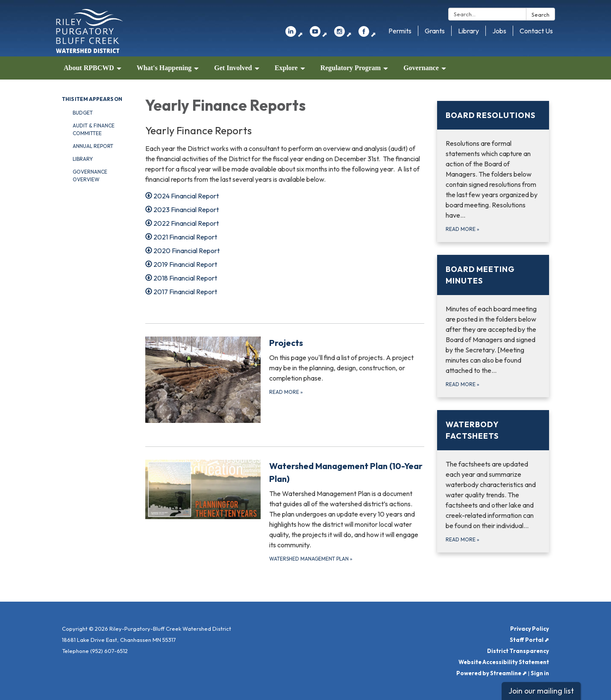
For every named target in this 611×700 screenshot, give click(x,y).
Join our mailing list (541, 691)
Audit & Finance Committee (94, 129)
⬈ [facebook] (367, 34)
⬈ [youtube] (319, 34)
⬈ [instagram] (343, 34)
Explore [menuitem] (286, 68)
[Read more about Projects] (285, 380)
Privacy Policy (530, 629)
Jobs (499, 31)
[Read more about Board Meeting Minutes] (493, 326)
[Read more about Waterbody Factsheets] (493, 481)
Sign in (540, 673)
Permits (400, 31)
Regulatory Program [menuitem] (351, 68)
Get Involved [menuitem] (233, 68)
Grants (435, 31)
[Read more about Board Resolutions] (493, 171)
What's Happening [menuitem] (164, 68)
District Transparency (518, 651)
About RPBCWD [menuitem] (89, 68)
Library (469, 31)
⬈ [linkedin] (294, 34)
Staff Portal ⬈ (529, 640)
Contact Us (536, 31)
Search (540, 15)
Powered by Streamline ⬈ (492, 673)
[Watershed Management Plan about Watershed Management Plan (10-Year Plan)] (285, 511)
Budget (83, 113)
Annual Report (93, 146)
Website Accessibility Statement (504, 662)
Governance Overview (90, 176)
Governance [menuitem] (421, 68)
